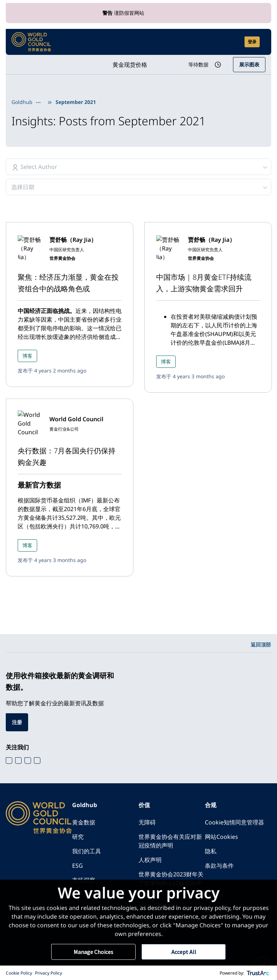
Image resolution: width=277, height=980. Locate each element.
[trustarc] (258, 973)
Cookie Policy (19, 973)
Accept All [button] (184, 952)
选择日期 (23, 187)
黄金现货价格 (130, 65)
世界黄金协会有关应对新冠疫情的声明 (170, 841)
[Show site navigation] (263, 42)
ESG (78, 866)
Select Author (39, 167)
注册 (17, 722)
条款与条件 (219, 866)
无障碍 (147, 822)
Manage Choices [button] (93, 952)
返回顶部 (261, 644)
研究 (78, 837)
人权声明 (150, 860)
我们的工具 (87, 851)
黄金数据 (84, 822)
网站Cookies (221, 837)
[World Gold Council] (31, 42)
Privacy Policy (49, 973)
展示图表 (249, 64)
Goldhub (22, 102)
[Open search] (234, 42)
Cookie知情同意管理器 (234, 822)
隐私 (211, 851)
